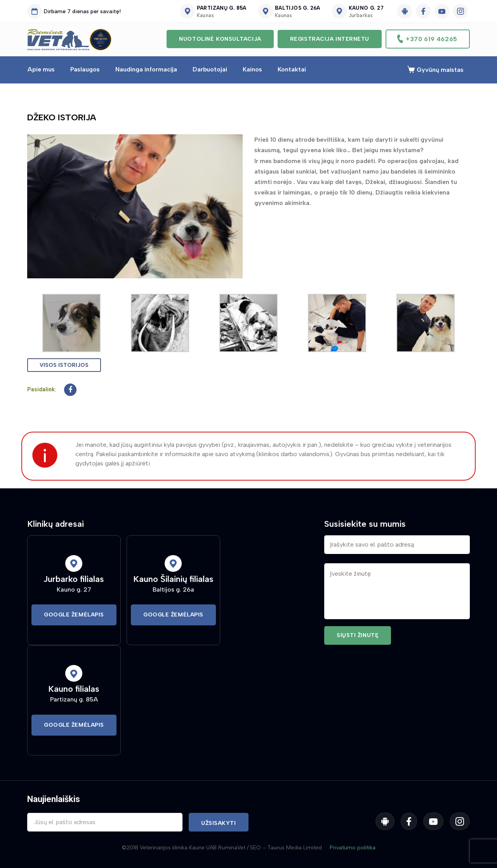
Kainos (252, 69)
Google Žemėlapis (74, 615)
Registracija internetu (330, 39)
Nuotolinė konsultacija (220, 39)
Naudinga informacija (146, 69)
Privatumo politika (353, 848)
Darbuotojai (210, 69)
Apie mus (41, 69)
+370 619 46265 (432, 39)
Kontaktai (292, 69)
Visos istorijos (64, 365)
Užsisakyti (219, 823)
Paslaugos (85, 69)
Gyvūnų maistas (440, 70)
